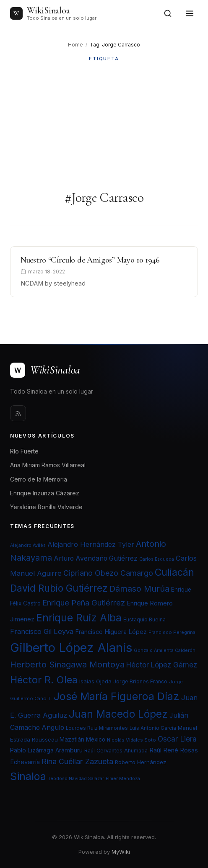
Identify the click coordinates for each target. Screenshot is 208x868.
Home (75, 45)
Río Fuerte (24, 451)
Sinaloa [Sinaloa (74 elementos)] (28, 776)
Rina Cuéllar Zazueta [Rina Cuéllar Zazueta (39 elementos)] (77, 761)
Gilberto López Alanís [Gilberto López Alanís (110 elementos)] (71, 648)
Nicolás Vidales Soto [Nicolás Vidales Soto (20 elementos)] (131, 740)
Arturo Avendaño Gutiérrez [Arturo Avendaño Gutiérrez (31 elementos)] (96, 558)
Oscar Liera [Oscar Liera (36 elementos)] (177, 739)
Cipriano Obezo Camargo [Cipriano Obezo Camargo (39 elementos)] (108, 573)
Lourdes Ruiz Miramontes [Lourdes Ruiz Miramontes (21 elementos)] (97, 728)
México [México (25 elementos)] (96, 739)
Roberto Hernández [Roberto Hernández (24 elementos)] (141, 762)
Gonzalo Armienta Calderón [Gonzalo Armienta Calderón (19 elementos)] (165, 650)
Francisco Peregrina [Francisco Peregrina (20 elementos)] (172, 632)
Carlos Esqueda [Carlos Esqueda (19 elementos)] (157, 559)
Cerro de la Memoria (39, 479)
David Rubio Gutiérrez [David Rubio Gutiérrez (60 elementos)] (59, 588)
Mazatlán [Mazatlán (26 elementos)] (72, 739)
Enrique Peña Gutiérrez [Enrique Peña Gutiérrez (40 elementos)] (84, 603)
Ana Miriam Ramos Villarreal (48, 465)
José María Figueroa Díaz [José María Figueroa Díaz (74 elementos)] (117, 696)
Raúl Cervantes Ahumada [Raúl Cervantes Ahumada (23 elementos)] (116, 751)
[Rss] (18, 413)
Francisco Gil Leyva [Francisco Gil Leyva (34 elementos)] (42, 631)
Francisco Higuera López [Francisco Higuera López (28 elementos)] (111, 632)
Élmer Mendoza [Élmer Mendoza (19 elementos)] (123, 779)
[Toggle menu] (190, 13)
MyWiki (121, 852)
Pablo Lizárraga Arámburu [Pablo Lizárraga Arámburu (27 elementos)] (46, 750)
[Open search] (168, 13)
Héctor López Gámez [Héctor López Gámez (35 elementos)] (162, 665)
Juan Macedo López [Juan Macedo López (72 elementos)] (118, 714)
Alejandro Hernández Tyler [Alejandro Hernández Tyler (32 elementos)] (91, 544)
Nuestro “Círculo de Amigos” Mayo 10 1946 (90, 260)
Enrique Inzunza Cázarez (45, 493)
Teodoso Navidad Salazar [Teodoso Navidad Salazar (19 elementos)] (76, 779)
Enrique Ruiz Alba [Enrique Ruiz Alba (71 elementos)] (79, 618)
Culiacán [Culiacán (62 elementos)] (174, 572)
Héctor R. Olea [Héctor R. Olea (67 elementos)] (44, 680)
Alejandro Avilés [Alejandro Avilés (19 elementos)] (28, 545)
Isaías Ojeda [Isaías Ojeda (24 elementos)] (95, 681)
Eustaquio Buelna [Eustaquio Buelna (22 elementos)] (144, 619)
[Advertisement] (104, 126)
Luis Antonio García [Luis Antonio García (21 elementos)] (153, 728)
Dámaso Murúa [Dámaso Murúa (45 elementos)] (139, 589)
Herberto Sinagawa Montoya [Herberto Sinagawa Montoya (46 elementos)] (67, 665)
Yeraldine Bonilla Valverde (46, 507)
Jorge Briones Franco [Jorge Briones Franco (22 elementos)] (140, 681)
